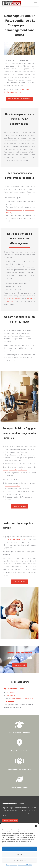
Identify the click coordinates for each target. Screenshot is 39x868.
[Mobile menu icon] (36, 3)
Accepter (19, 849)
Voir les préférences (19, 860)
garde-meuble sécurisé (13, 299)
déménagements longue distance (15, 470)
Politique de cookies (11, 865)
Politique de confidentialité (25, 865)
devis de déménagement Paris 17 (15, 539)
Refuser (19, 855)
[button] (36, 826)
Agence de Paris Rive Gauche (14, 689)
